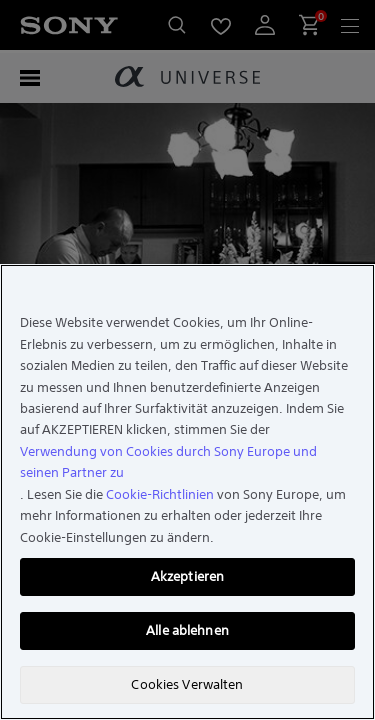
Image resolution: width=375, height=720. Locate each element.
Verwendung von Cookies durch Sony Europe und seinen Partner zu (168, 462)
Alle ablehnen (187, 630)
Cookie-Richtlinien (160, 494)
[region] (187, 492)
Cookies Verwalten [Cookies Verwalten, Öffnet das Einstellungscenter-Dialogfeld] (187, 684)
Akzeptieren (187, 576)
